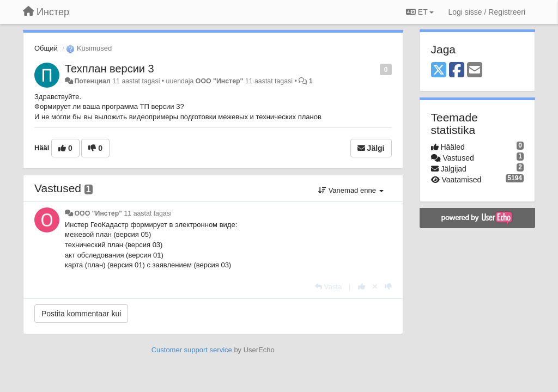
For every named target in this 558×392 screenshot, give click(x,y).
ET (420, 12)
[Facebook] (457, 71)
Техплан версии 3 (110, 69)
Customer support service (192, 350)
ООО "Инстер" (220, 81)
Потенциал (92, 81)
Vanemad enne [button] (351, 190)
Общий (46, 48)
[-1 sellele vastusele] (388, 287)
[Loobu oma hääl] (375, 287)
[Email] (475, 71)
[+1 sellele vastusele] (362, 287)
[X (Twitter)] (439, 71)
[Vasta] (328, 287)
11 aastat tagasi (147, 213)
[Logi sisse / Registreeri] (487, 12)
